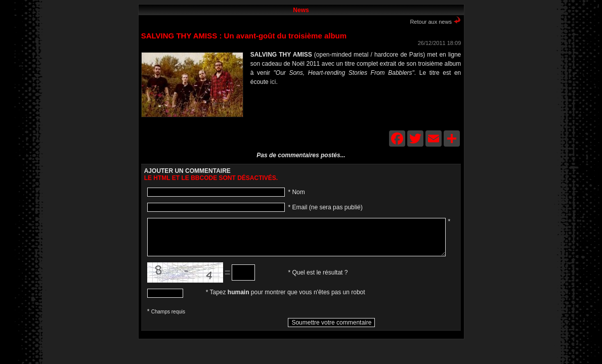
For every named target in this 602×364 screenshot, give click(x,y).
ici (273, 82)
